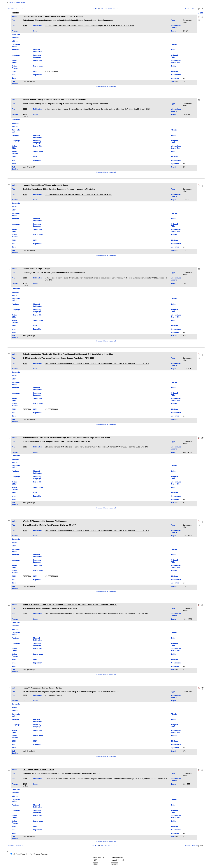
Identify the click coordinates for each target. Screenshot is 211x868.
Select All (11, 9)
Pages (174, 31)
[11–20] (116, 9)
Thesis (174, 44)
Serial (174, 81)
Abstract (15, 38)
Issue (35, 31)
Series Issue (38, 66)
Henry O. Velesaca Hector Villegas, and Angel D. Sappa (45, 185)
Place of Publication (38, 51)
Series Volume (15, 67)
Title (13, 20)
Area (13, 75)
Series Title (38, 61)
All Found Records (20, 854)
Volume (15, 31)
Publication (38, 26)
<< (93, 9)
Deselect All (19, 9)
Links (200, 13)
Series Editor (14, 62)
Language (16, 55)
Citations (195, 9)
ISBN (35, 71)
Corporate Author (16, 45)
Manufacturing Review (53, 695)
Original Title (174, 56)
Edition (174, 66)
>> (111, 9)
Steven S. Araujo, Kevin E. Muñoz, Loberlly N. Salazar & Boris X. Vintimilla (53, 16)
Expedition (38, 75)
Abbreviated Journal (176, 27)
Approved (175, 78)
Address (15, 41)
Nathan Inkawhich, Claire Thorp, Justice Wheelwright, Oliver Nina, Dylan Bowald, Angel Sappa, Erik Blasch (67, 438)
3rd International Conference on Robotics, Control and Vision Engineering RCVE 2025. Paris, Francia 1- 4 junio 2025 (89, 26)
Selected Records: (41, 854)
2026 (25, 109)
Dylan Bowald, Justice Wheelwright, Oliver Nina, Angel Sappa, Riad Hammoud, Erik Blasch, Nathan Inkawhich (68, 354)
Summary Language (37, 56)
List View (188, 9)
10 (109, 9)
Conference (176, 75)
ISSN (14, 71)
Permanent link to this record (106, 87)
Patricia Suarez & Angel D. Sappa (37, 269)
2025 (25, 26)
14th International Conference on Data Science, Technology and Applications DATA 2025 (78, 194)
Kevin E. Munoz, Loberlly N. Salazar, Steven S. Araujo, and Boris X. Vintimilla (54, 100)
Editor (174, 50)
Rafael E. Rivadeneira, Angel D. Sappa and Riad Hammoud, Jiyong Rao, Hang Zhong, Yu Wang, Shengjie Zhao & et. (70, 604)
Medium (174, 71)
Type (173, 20)
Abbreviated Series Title (176, 62)
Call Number (15, 82)
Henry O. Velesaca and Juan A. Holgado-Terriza (42, 688)
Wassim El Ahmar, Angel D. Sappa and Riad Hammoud (45, 521)
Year (13, 26)
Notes (14, 78)
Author (14, 16)
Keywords (16, 34)
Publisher (15, 50)
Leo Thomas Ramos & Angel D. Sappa (39, 769)
